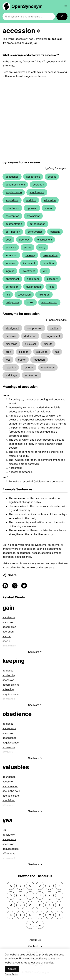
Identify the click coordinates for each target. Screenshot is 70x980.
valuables (16, 767)
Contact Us (35, 946)
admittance (12, 208)
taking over (12, 302)
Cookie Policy (11, 977)
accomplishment (15, 185)
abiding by (9, 675)
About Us (35, 940)
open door (33, 279)
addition (31, 200)
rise (8, 295)
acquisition (12, 200)
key (45, 271)
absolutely (9, 835)
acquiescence (14, 192)
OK (4, 830)
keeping (14, 661)
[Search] (62, 16)
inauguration (50, 255)
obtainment (12, 279)
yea (7, 820)
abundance (9, 777)
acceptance (33, 177)
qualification (34, 287)
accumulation (10, 786)
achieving (8, 689)
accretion (38, 185)
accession (8, 622)
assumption (12, 216)
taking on (44, 295)
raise (51, 287)
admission (50, 200)
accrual (7, 636)
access (52, 177)
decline (54, 328)
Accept (12, 972)
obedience (17, 714)
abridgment (12, 328)
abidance (8, 671)
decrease (11, 336)
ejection (24, 352)
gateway (30, 255)
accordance (9, 738)
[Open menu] (66, 6)
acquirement (37, 192)
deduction (30, 336)
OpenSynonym (27, 6)
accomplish (9, 627)
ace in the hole (11, 791)
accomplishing (11, 685)
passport (52, 279)
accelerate (9, 617)
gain (8, 608)
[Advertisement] (35, 121)
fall (57, 352)
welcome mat (49, 302)
